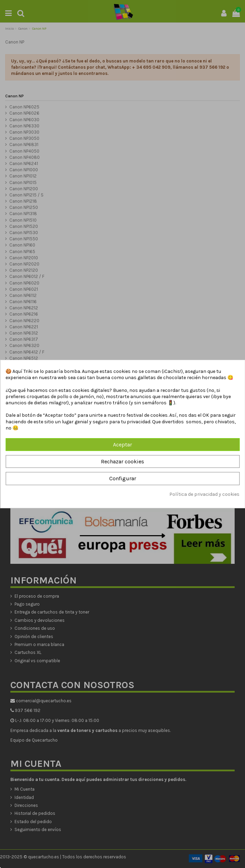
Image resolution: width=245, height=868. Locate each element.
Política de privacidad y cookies (204, 494)
